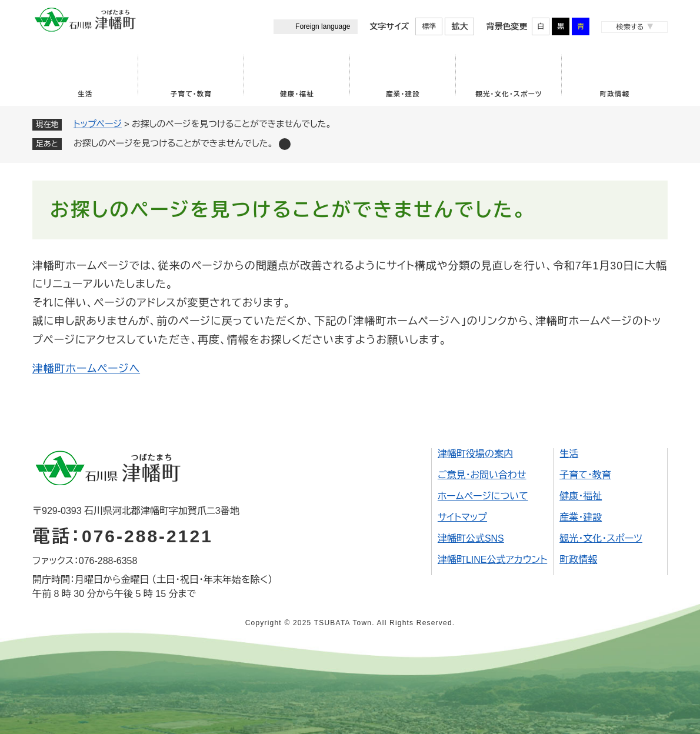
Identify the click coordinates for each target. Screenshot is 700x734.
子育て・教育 (191, 94)
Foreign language (323, 26)
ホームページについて (483, 496)
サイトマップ (462, 517)
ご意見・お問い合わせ (482, 475)
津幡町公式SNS (471, 538)
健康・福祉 (297, 94)
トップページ (98, 124)
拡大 (459, 26)
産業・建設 (403, 94)
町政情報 (615, 94)
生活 (85, 94)
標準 (429, 26)
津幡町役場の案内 (475, 454)
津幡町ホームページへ (86, 369)
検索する (630, 27)
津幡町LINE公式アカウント (492, 560)
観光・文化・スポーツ (509, 94)
